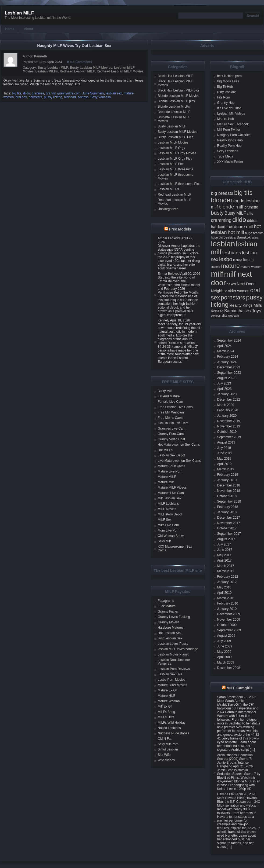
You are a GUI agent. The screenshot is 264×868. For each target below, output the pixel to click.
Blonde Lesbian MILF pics (176, 101)
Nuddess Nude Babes (174, 733)
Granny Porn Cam (171, 434)
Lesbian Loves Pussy (173, 644)
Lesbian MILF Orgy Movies (177, 153)
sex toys (253, 311)
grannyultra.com (69, 93)
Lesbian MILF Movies (173, 142)
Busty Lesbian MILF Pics (176, 137)
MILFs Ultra (166, 717)
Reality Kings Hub (230, 140)
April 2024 (224, 346)
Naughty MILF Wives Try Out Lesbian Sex (74, 46)
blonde (221, 200)
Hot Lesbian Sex (170, 633)
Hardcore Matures (171, 628)
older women (239, 291)
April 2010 (224, 593)
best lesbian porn (229, 76)
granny (51, 93)
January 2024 (227, 362)
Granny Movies (169, 622)
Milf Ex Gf (165, 706)
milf (217, 274)
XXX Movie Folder (230, 162)
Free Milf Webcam (171, 412)
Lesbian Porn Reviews (174, 669)
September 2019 (229, 437)
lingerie (216, 267)
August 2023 (226, 378)
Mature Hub (226, 119)
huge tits (217, 237)
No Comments (81, 62)
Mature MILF (167, 477)
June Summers (93, 93)
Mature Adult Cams (172, 466)
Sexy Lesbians (228, 151)
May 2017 (224, 555)
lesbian (223, 244)
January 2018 (227, 512)
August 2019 (226, 442)
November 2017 (229, 523)
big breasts (222, 193)
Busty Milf (165, 391)
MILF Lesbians (168, 504)
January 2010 (227, 609)
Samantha (234, 311)
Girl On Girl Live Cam (173, 423)
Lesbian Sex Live (170, 674)
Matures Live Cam (171, 493)
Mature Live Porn (170, 471)
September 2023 (229, 373)
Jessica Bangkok (237, 237)
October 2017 (227, 528)
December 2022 (229, 400)
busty (217, 213)
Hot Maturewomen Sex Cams (179, 445)
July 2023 (224, 383)
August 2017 (226, 539)
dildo (26, 93)
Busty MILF (235, 213)
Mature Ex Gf (167, 690)
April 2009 (224, 657)
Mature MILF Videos (172, 488)
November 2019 (229, 426)
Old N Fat (165, 739)
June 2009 (225, 646)
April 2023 (224, 389)
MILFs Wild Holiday (172, 723)
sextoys (83, 97)
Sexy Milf (164, 541)
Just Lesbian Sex (170, 638)
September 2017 (229, 534)
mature (230, 266)
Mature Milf (166, 482)
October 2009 (227, 625)
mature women (251, 267)
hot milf (236, 232)
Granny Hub (226, 103)
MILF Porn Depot (170, 514)
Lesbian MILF (19, 13)
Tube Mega (225, 156)
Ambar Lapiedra (169, 238)
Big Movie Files (228, 81)
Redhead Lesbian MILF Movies (120, 71)
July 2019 (224, 448)
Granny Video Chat (172, 439)
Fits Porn (224, 97)
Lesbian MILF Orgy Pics (175, 159)
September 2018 (229, 501)
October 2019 (227, 432)
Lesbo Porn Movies (172, 680)
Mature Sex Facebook (233, 124)
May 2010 (224, 587)
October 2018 (227, 496)
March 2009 (226, 662)
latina (255, 237)
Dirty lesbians (227, 92)
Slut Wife (164, 755)
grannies (38, 93)
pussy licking (53, 97)
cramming (221, 220)
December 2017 (229, 518)
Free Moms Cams (171, 418)
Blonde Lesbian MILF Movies (179, 96)
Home (10, 29)
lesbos (238, 260)
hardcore (219, 227)
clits (250, 213)
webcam (234, 316)
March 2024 (226, 351)
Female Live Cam (170, 402)
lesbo (226, 259)
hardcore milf (240, 226)
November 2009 (229, 620)
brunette (251, 207)
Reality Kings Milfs (246, 305)
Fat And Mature (169, 396)
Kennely (164, 320)
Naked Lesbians (169, 728)
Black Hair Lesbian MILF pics (179, 90)
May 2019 (224, 459)
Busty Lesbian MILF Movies (91, 68)
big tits (17, 93)
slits (224, 316)
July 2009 (224, 641)
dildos (252, 221)
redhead (70, 97)
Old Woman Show (171, 536)
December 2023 (229, 367)
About (29, 29)
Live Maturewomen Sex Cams (179, 461)
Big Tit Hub (225, 87)
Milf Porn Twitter (229, 130)
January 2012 (227, 582)
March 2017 (226, 566)
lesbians (232, 253)
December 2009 (229, 614)
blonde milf (231, 207)
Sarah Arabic (226, 697)
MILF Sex (165, 520)
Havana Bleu (226, 794)
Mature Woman (169, 701)
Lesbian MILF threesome (176, 169)
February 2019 (228, 475)
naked (231, 284)
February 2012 (228, 577)
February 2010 (228, 603)
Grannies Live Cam (172, 428)
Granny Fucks (168, 611)
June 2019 (225, 453)
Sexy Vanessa (101, 97)
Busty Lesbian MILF (53, 68)
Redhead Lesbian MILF (77, 71)
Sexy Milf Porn (168, 744)
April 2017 (224, 561)
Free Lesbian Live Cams (175, 407)
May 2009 (224, 652)
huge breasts (254, 233)
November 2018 (229, 491)
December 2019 (229, 421)
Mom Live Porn (169, 530)
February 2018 (228, 507)
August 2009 (226, 636)
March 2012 (226, 571)
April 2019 (224, 464)
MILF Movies (167, 509)
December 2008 (229, 668)
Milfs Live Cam (168, 525)
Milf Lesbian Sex (170, 498)
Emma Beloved (169, 274)
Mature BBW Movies (172, 685)
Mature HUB (167, 696)
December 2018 (229, 485)
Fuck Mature (167, 606)
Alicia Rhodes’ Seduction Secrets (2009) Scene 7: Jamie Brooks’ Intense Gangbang (235, 761)
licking (248, 260)
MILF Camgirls (240, 688)
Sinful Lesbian (168, 749)
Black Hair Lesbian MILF (175, 76)
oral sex (21, 97)
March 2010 (226, 598)
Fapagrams (166, 601)
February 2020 (228, 410)
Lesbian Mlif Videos (231, 113)
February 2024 (228, 357)
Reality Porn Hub (229, 146)
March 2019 (226, 469)
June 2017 (225, 550)
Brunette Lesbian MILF (174, 112)
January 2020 (227, 416)
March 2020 (226, 405)
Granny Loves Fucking (174, 617)
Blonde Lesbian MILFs (174, 107)
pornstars (35, 97)
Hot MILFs (165, 450)
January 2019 (227, 480)
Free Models (180, 229)
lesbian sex (114, 93)
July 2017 (224, 544)
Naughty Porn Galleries (234, 135)
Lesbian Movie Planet (173, 654)
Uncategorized (168, 209)
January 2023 (227, 394)
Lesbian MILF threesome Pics (179, 184)
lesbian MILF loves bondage (178, 649)
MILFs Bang (167, 712)
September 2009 (229, 630)
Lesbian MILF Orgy (172, 148)
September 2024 (229, 340)
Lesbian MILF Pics (171, 164)
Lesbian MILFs (47, 71)
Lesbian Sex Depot (171, 455)
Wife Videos (166, 760)
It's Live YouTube (229, 108)
